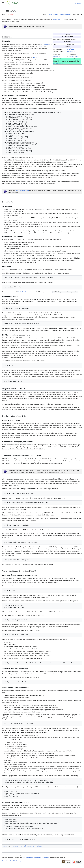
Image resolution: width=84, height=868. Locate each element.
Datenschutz (5, 861)
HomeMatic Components (27, 846)
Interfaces (39, 846)
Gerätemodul (14, 846)
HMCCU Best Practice (22, 190)
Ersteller (56, 57)
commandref (57, 63)
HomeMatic (56, 20)
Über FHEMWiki (14, 861)
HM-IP (35, 58)
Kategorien (6, 846)
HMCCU (12, 44)
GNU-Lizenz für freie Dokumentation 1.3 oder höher (36, 858)
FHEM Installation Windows (26, 292)
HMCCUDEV (47, 44)
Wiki (77, 57)
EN (68, 49)
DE (72, 49)
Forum (72, 57)
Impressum (22, 861)
